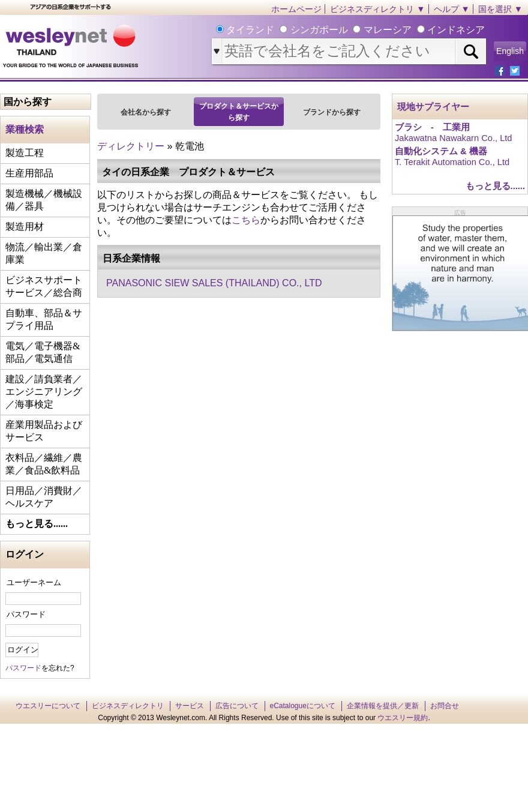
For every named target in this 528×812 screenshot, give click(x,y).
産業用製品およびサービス (44, 431)
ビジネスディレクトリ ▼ (377, 9)
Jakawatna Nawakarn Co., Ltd (454, 138)
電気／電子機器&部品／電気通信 (43, 352)
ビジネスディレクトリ (128, 706)
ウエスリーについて (48, 706)
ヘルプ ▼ (452, 9)
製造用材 (25, 227)
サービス (190, 706)
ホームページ (296, 9)
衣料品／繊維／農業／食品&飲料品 (44, 464)
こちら (246, 220)
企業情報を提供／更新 (383, 706)
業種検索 (25, 129)
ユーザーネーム (34, 582)
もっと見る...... (37, 524)
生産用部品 (29, 173)
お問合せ (445, 706)
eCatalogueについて (303, 706)
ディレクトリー (131, 146)
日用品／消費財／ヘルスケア (44, 497)
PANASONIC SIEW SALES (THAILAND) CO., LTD (214, 283)
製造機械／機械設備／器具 (44, 200)
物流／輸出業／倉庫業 (44, 253)
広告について (237, 706)
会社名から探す (146, 112)
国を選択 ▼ (500, 9)
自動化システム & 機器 (441, 151)
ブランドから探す (332, 112)
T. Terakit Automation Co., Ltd (452, 162)
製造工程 (25, 153)
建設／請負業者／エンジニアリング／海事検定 (44, 392)
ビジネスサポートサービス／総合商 (44, 286)
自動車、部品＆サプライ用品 (44, 319)
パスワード (26, 614)
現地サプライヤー (433, 107)
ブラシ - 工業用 (432, 127)
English (510, 51)
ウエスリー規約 (403, 718)
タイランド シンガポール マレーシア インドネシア (354, 30)
